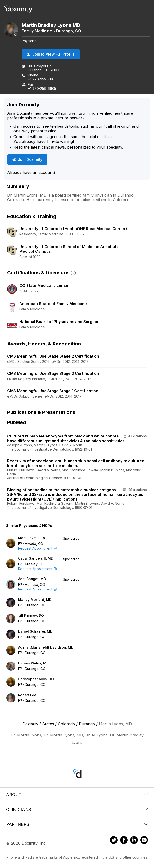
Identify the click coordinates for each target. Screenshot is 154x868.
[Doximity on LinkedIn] (134, 841)
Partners (77, 824)
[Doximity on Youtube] (144, 841)
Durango (64, 31)
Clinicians (77, 810)
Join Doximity (27, 159)
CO (78, 31)
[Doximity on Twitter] (114, 841)
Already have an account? (31, 172)
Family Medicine (37, 31)
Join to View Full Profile (51, 54)
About (77, 795)
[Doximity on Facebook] (124, 841)
